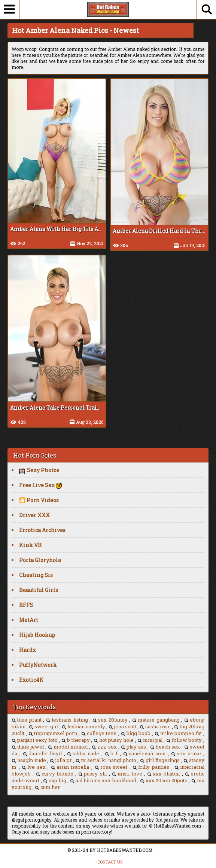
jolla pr (64, 760)
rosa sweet (114, 767)
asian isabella (73, 767)
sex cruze (189, 753)
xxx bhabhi (166, 774)
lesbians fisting (70, 720)
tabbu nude (86, 753)
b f (114, 753)
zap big (57, 780)
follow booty (187, 740)
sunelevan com (147, 753)
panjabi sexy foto (37, 740)
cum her (50, 787)
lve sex (36, 767)
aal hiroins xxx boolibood (106, 780)
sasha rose (158, 726)
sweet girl (46, 726)
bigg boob (139, 733)
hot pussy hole (116, 740)
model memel (71, 747)
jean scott (125, 726)
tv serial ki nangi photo (109, 760)
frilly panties (154, 767)
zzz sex (107, 747)
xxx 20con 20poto (167, 780)
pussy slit (95, 774)
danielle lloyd (45, 753)
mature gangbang (159, 720)
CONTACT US (110, 862)
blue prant (29, 720)
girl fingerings (163, 760)
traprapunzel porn (56, 733)
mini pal (153, 740)
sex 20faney (113, 720)
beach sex (168, 747)
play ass (136, 747)
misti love (130, 774)
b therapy (78, 740)
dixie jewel (31, 747)
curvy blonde (57, 774)
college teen (102, 733)
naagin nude (32, 760)
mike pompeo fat (181, 733)
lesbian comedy (86, 726)
